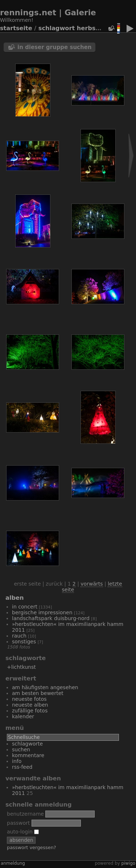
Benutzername (25, 814)
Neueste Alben (30, 705)
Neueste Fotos (29, 699)
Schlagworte (27, 744)
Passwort (18, 823)
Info (17, 761)
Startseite (16, 28)
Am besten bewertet (38, 693)
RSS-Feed (22, 767)
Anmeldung (13, 863)
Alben (15, 598)
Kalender (23, 716)
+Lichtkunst (21, 667)
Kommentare (28, 755)
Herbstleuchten (102, 28)
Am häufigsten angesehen (45, 687)
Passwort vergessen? (32, 847)
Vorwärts (92, 584)
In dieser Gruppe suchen (55, 47)
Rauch (19, 636)
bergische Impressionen (42, 612)
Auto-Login (23, 832)
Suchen (21, 750)
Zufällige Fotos (30, 711)
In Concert (25, 607)
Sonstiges (24, 642)
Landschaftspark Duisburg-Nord (51, 618)
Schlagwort (57, 28)
